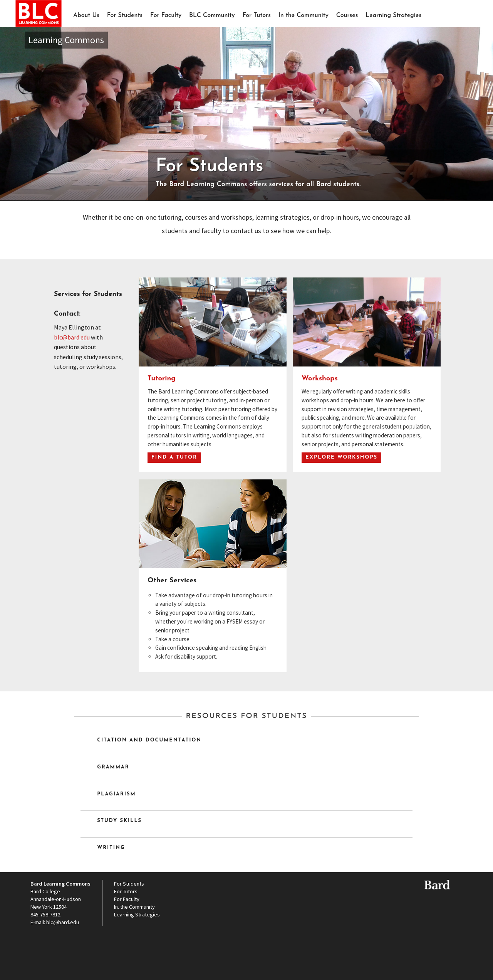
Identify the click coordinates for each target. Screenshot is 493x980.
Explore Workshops (341, 457)
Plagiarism (115, 794)
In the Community (304, 15)
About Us (86, 15)
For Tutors (257, 15)
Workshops (320, 379)
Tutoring (162, 379)
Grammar (112, 767)
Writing (110, 848)
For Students (129, 884)
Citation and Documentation (148, 740)
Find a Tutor (174, 457)
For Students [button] (125, 15)
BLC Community (212, 15)
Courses (347, 15)
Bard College (45, 891)
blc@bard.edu (72, 337)
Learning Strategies (393, 15)
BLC (39, 26)
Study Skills (118, 821)
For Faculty (166, 15)
